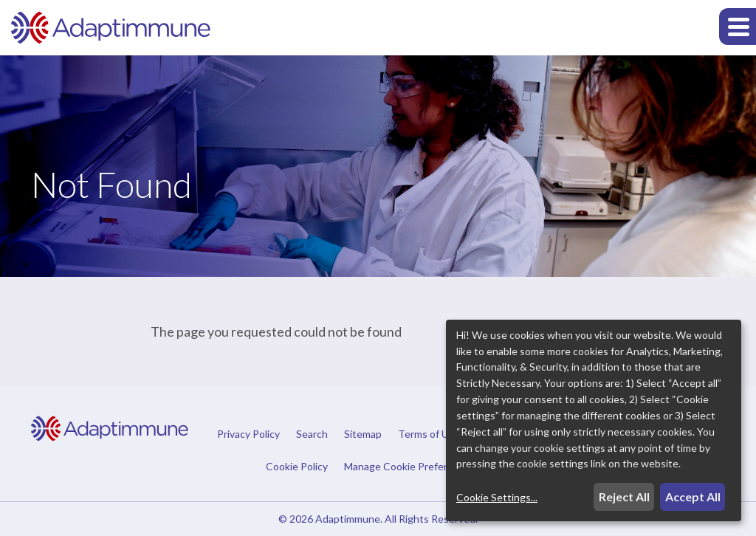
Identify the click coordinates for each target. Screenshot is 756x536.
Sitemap (363, 434)
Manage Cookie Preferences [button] (410, 466)
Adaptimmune (348, 519)
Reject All (624, 497)
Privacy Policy (248, 434)
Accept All (693, 497)
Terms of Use (429, 434)
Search (312, 434)
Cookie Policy (297, 467)
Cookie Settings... (497, 497)
